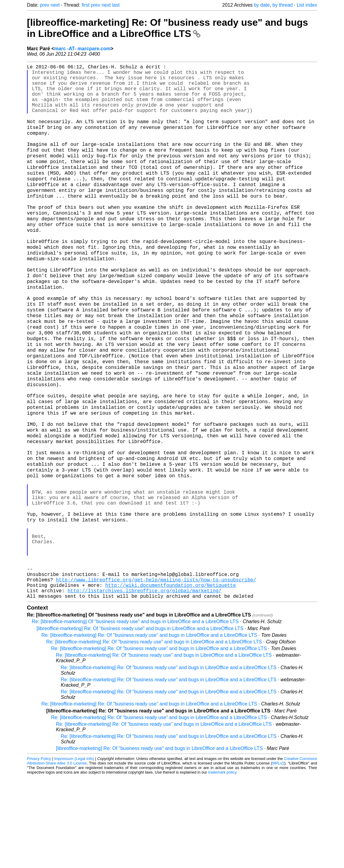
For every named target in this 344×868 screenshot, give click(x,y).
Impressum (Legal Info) (74, 850)
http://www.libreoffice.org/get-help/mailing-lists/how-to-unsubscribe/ (156, 667)
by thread (282, 5)
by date (262, 5)
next (55, 5)
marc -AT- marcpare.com (82, 49)
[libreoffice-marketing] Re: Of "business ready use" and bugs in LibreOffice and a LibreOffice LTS (167, 28)
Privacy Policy (39, 850)
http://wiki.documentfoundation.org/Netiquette (170, 674)
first (86, 5)
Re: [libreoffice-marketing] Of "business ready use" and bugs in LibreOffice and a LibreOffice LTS (135, 713)
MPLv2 (278, 854)
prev (45, 5)
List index (307, 5)
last (116, 5)
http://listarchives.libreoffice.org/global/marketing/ (144, 680)
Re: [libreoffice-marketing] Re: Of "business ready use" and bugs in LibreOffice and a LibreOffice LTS (149, 726)
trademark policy (222, 863)
